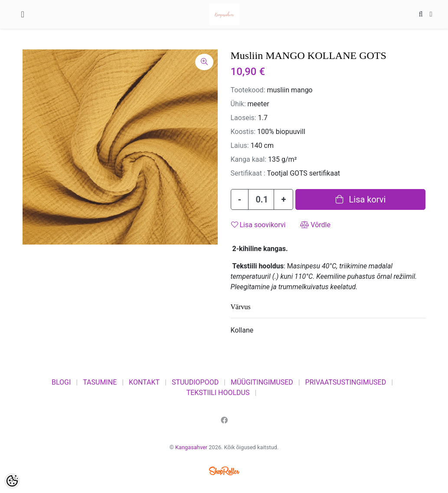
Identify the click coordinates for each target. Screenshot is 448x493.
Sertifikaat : (248, 173)
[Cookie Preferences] (12, 481)
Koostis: (243, 132)
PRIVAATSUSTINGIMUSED (346, 382)
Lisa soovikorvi (258, 225)
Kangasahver (191, 447)
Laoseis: (244, 118)
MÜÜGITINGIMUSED (262, 382)
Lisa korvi (361, 199)
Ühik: (238, 104)
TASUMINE (100, 382)
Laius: (240, 145)
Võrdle (315, 225)
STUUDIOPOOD (195, 382)
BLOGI (61, 382)
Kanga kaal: (249, 159)
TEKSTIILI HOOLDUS (218, 393)
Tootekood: (248, 90)
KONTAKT (144, 382)
